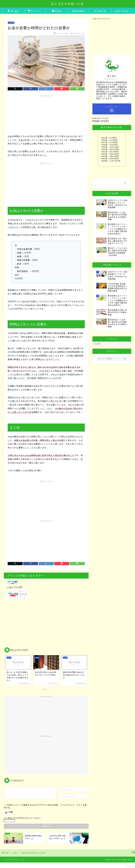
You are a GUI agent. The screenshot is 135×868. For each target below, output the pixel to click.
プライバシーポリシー (14, 859)
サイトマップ (35, 12)
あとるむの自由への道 (68, 4)
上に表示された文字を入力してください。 (23, 818)
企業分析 (100, 11)
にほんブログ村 (15, 587)
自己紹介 (13, 11)
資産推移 (78, 11)
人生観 (11, 23)
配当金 (57, 11)
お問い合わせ (122, 11)
